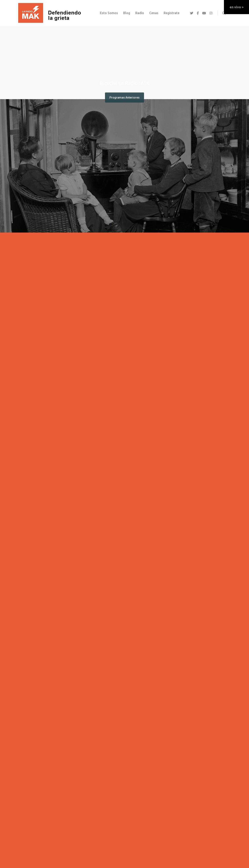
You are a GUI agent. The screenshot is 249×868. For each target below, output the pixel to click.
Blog (127, 13)
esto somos (109, 13)
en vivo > (237, 7)
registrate (172, 13)
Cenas (154, 13)
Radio (140, 13)
